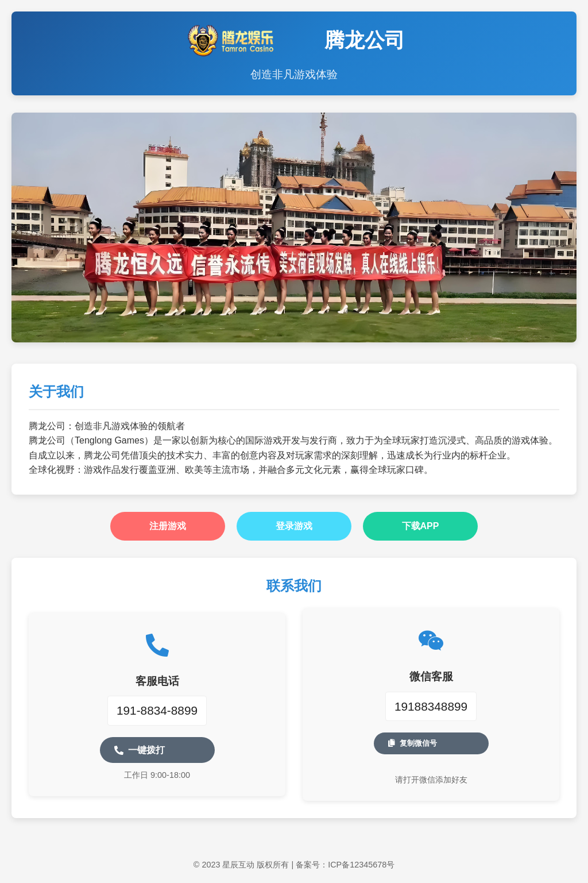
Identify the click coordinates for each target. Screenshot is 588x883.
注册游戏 (168, 526)
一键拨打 (140, 750)
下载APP (421, 526)
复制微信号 (413, 743)
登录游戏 (294, 526)
